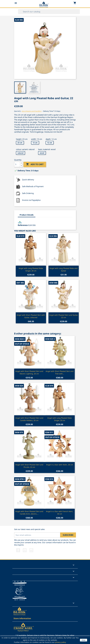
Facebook (18, 550)
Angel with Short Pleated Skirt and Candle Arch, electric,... (29, 513)
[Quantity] (17, 164)
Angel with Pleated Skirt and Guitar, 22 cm (64, 316)
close (84, 640)
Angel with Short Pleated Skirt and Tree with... (60, 372)
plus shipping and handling (32, 111)
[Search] (49, 12)
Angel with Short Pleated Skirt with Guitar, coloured (31, 316)
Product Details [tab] (27, 215)
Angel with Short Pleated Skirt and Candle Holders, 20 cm (29, 419)
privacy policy (61, 642)
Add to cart (35, 164)
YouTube (25, 550)
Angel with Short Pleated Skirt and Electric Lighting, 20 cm (29, 372)
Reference (23, 225)
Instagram (31, 550)
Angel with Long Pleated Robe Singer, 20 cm (31, 269)
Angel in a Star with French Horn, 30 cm (60, 513)
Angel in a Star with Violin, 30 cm (60, 465)
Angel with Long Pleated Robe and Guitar (64, 269)
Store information (22, 618)
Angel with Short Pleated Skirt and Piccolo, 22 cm (29, 466)
